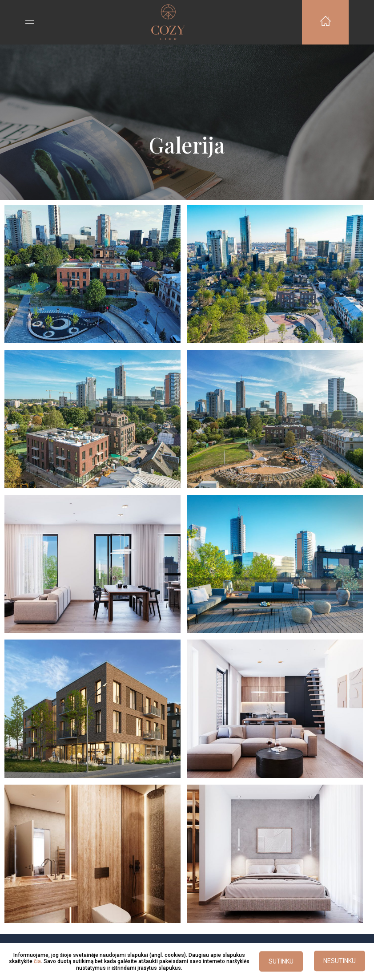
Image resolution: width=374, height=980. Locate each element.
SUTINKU (281, 962)
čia (37, 961)
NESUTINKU (340, 961)
